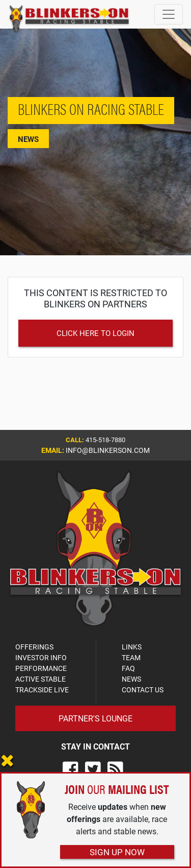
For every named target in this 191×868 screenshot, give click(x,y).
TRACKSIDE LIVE (42, 690)
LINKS (132, 647)
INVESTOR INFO (41, 657)
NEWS (131, 679)
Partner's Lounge (95, 718)
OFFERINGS (34, 647)
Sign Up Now (117, 852)
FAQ (128, 668)
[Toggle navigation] (169, 14)
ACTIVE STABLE (40, 679)
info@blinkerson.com (108, 450)
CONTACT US (143, 690)
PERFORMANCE (41, 668)
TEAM (131, 657)
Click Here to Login (95, 333)
